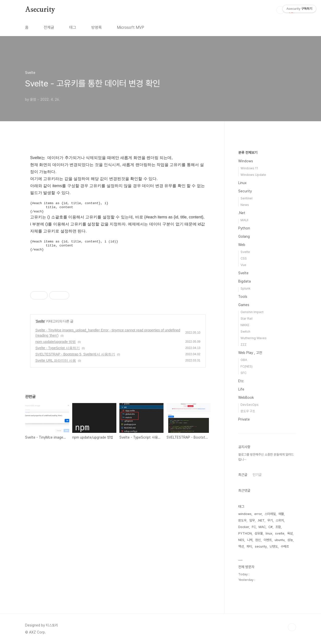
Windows (246, 161)
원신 (258, 540)
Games (244, 305)
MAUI (244, 220)
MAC (262, 527)
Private (244, 419)
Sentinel (247, 198)
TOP (292, 627)
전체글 (49, 27)
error (258, 514)
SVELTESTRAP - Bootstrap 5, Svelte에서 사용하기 (75, 354)
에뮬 (281, 514)
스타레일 (270, 514)
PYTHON (245, 533)
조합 (278, 527)
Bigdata (245, 281)
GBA (244, 360)
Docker (244, 527)
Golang (244, 236)
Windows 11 (249, 168)
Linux (242, 183)
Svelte (40, 321)
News (245, 205)
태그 (73, 27)
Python (244, 228)
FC (254, 527)
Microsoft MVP (131, 27)
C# (270, 527)
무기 (270, 520)
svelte (280, 533)
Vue (243, 265)
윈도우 (242, 520)
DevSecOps (250, 405)
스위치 (280, 520)
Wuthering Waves (254, 338)
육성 (290, 533)
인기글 (257, 475)
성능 (290, 540)
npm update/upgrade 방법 (56, 342)
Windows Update (253, 175)
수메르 (285, 546)
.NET (261, 520)
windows (245, 514)
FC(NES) (247, 366)
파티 (249, 546)
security (261, 546)
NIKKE (245, 325)
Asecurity (40, 10)
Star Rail (247, 318)
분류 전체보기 (248, 153)
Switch (245, 332)
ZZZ (244, 345)
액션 (241, 546)
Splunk (246, 288)
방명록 (97, 27)
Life (241, 389)
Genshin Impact (252, 312)
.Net (242, 213)
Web (242, 245)
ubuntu (280, 540)
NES (241, 540)
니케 (250, 540)
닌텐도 (274, 546)
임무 (252, 520)
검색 (280, 10)
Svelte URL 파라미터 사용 (56, 360)
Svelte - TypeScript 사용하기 (58, 348)
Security (245, 191)
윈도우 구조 (248, 411)
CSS (244, 258)
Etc (241, 381)
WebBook (246, 398)
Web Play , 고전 (250, 353)
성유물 (259, 533)
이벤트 (268, 540)
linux (269, 533)
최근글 (243, 475)
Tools (243, 297)
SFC (244, 373)
